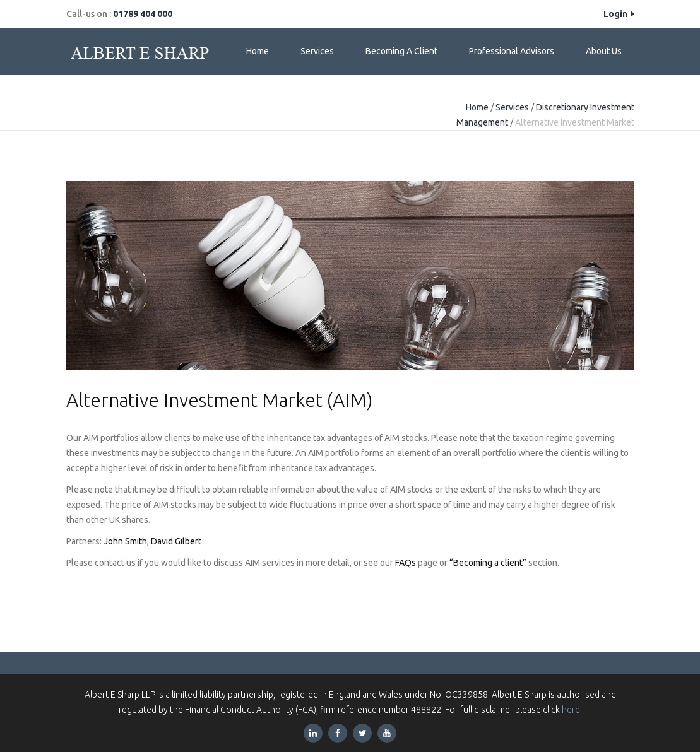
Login (619, 14)
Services (317, 51)
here (571, 710)
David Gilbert (176, 541)
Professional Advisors (512, 51)
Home (258, 51)
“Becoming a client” (488, 563)
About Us (604, 51)
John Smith (125, 541)
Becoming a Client (401, 51)
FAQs (406, 563)
